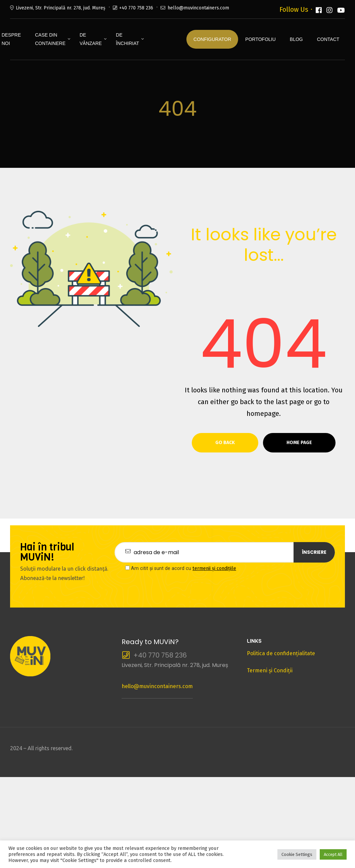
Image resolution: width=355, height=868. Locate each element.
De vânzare (91, 39)
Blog (296, 39)
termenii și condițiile (214, 568)
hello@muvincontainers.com (198, 8)
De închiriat (127, 39)
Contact (328, 39)
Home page (299, 443)
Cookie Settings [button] (297, 854)
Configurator (212, 39)
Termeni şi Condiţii (270, 670)
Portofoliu (260, 39)
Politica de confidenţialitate (281, 653)
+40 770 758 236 (136, 8)
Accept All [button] (333, 854)
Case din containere (50, 39)
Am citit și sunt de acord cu (181, 568)
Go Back (225, 443)
